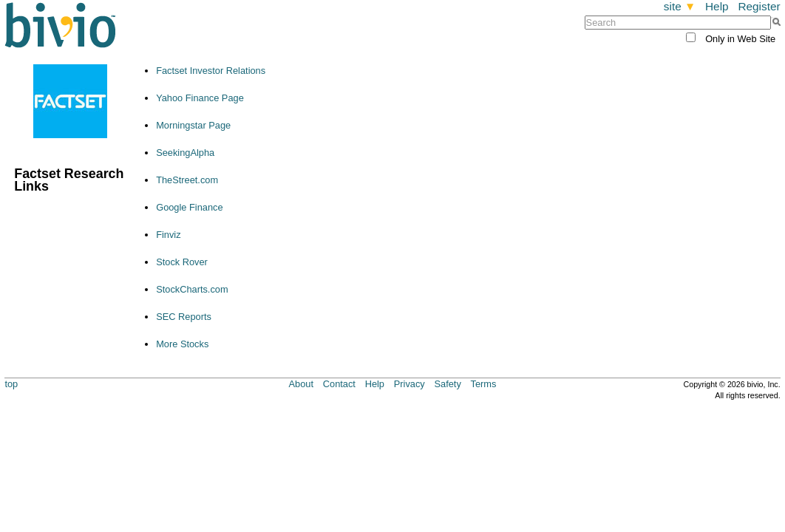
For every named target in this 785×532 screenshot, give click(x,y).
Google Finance (189, 207)
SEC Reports (184, 317)
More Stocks (182, 344)
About (301, 384)
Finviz (168, 235)
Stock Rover (182, 262)
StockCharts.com (192, 289)
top (11, 384)
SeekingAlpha (185, 153)
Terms (484, 384)
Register (759, 6)
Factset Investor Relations (211, 71)
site (680, 6)
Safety (448, 384)
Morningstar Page (193, 125)
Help (717, 6)
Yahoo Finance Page (200, 98)
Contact (339, 384)
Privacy (410, 384)
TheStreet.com (187, 180)
